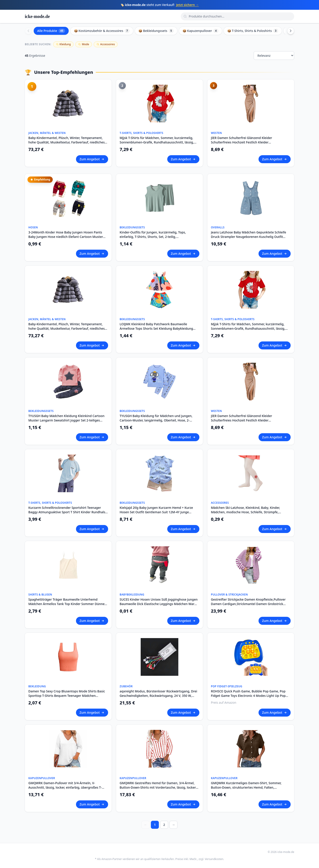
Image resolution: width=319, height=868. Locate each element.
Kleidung (63, 44)
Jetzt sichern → (187, 5)
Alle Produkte (51, 31)
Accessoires (106, 44)
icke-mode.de (37, 16)
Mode (84, 44)
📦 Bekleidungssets (156, 31)
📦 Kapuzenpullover (200, 31)
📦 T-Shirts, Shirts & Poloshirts (253, 31)
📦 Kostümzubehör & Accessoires (102, 31)
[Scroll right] (291, 31)
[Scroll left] (28, 31)
